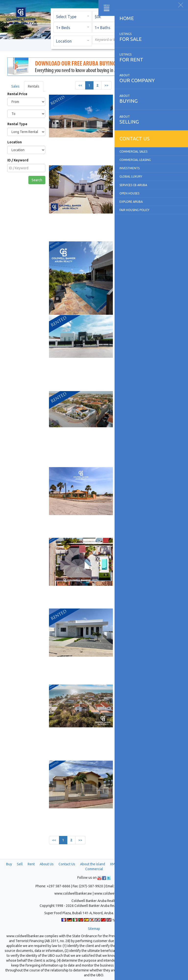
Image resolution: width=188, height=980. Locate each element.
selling (151, 120)
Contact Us (67, 864)
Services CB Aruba (133, 185)
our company (151, 78)
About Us (47, 864)
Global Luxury (131, 176)
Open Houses (129, 193)
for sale (151, 37)
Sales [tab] (15, 86)
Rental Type (17, 124)
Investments (129, 168)
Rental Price (17, 94)
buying (151, 99)
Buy (9, 864)
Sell (20, 864)
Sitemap (94, 929)
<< (80, 85)
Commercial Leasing (135, 160)
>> (106, 85)
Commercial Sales (133, 152)
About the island (93, 864)
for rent (151, 57)
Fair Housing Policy (134, 210)
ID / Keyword (18, 160)
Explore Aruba (131, 202)
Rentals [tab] (34, 86)
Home (127, 18)
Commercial (94, 869)
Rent (31, 864)
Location (15, 142)
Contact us (135, 139)
